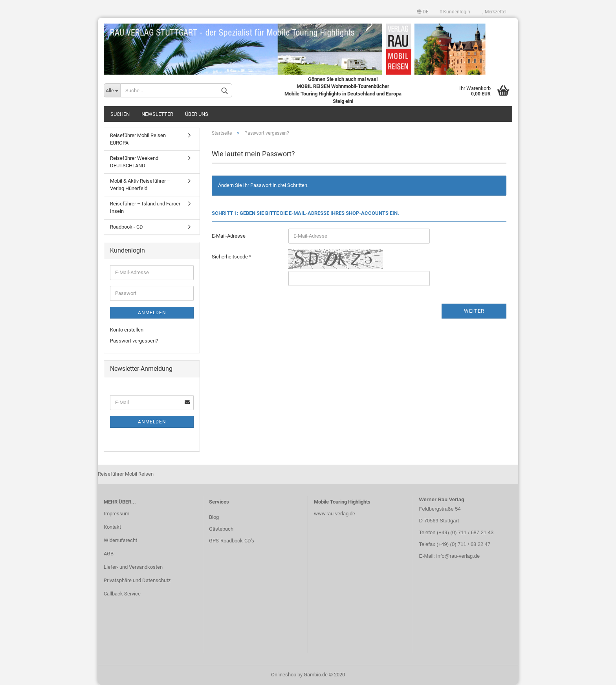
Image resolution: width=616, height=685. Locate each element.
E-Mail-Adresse (229, 236)
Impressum (116, 514)
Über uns (197, 114)
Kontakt (112, 527)
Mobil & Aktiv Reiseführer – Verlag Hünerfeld (140, 185)
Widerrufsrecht (120, 540)
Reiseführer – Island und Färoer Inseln (145, 207)
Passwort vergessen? (134, 341)
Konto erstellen (127, 330)
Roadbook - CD (126, 227)
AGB (109, 554)
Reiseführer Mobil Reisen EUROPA (138, 139)
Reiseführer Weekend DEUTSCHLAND (134, 162)
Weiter (474, 311)
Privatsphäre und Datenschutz (137, 580)
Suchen (120, 114)
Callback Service (122, 594)
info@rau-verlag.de (457, 556)
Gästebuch (221, 529)
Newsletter (157, 114)
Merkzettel (494, 12)
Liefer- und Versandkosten (133, 567)
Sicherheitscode (230, 257)
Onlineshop (284, 675)
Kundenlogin (455, 12)
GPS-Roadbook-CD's (232, 541)
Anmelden (152, 313)
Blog (214, 517)
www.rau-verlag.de (335, 514)
